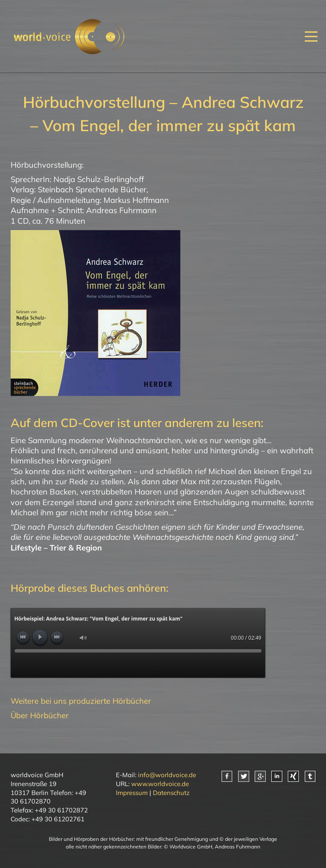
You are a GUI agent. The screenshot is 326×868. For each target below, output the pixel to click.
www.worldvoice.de (160, 784)
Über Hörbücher (40, 715)
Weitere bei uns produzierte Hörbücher (81, 701)
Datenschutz (171, 793)
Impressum (132, 793)
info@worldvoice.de (167, 775)
